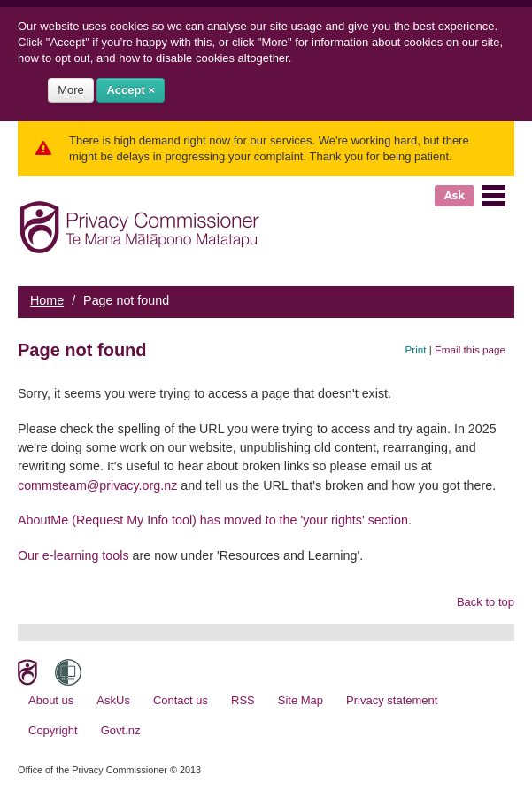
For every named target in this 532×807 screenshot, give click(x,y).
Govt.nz (121, 730)
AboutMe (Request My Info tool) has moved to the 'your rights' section (213, 520)
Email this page (470, 349)
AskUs (113, 700)
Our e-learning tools (73, 555)
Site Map (301, 700)
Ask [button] (455, 195)
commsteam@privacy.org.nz (97, 485)
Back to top (486, 602)
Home (47, 300)
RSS (243, 700)
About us (51, 700)
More (71, 90)
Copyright (53, 730)
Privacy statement (392, 700)
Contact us (181, 700)
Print (416, 349)
